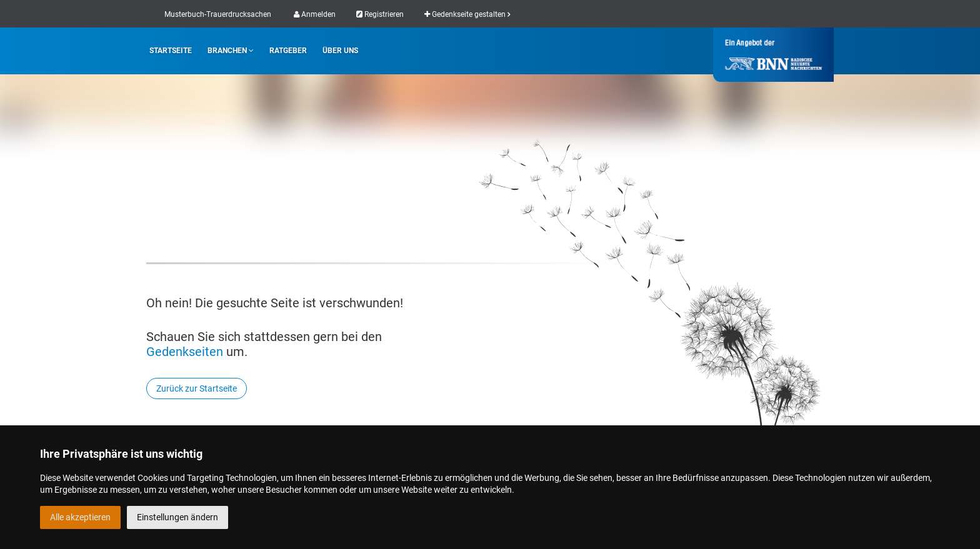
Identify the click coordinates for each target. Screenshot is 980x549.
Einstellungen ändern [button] (177, 517)
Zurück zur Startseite (197, 388)
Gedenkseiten (185, 352)
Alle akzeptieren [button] (80, 517)
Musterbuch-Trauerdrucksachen (218, 14)
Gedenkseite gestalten (467, 14)
